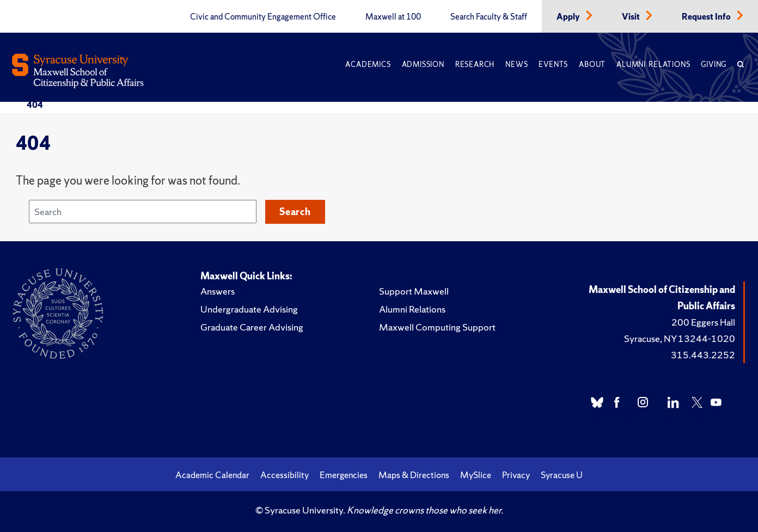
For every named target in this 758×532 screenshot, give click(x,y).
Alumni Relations (653, 65)
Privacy (516, 475)
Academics (368, 65)
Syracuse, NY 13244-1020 (680, 338)
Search (295, 212)
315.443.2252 (703, 355)
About (592, 65)
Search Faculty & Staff (489, 17)
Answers (218, 291)
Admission (423, 65)
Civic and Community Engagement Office (263, 17)
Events (553, 65)
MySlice (476, 475)
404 (35, 105)
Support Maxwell (414, 291)
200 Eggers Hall (703, 322)
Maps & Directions (414, 475)
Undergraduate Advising (249, 309)
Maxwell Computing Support (437, 327)
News (516, 65)
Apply (569, 17)
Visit (632, 17)
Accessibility (285, 475)
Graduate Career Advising (252, 327)
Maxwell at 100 (393, 17)
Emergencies (344, 475)
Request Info (707, 17)
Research (475, 65)
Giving (714, 65)
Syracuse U (562, 475)
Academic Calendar (212, 475)
